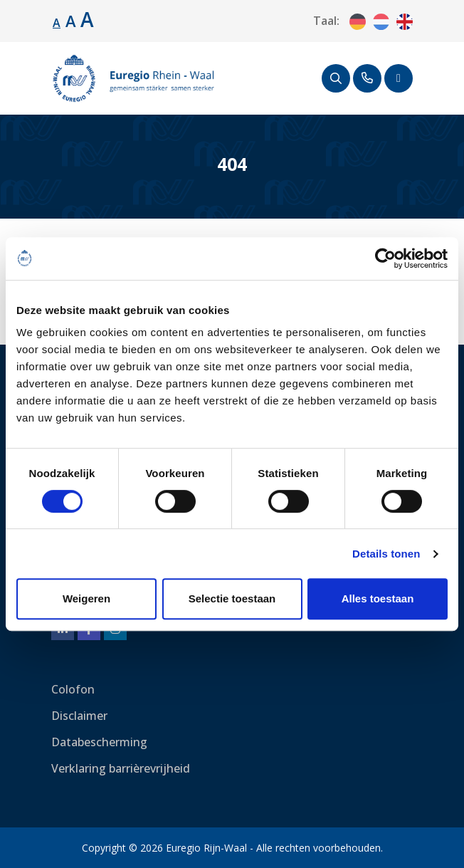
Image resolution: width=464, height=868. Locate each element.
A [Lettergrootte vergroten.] (71, 21)
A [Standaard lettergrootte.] (57, 23)
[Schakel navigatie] (399, 78)
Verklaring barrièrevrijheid (121, 768)
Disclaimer (79, 716)
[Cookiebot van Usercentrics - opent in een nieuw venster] (385, 258)
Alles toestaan (378, 598)
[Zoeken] (336, 78)
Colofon (73, 689)
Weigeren (86, 598)
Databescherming (99, 742)
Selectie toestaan (232, 598)
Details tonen (386, 554)
